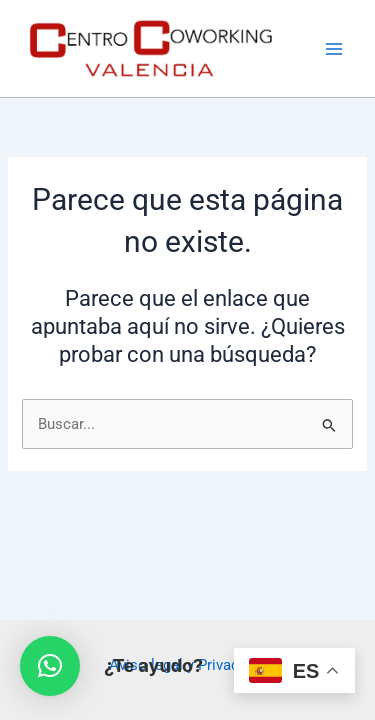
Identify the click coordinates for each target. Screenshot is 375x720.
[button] (50, 666)
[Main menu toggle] (334, 49)
